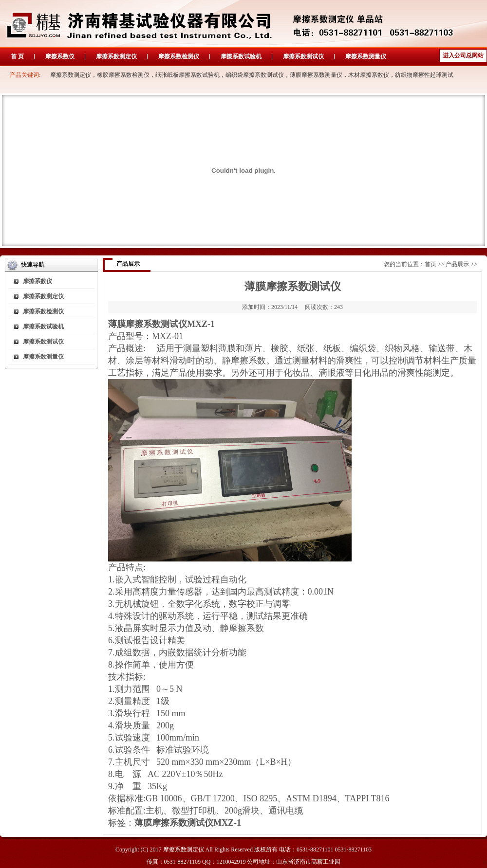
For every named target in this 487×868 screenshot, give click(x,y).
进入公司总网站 (463, 55)
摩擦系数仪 (60, 56)
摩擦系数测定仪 (116, 56)
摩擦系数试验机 (241, 56)
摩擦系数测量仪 (366, 56)
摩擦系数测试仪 (303, 56)
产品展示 (457, 264)
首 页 (17, 56)
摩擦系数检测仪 (179, 56)
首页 (431, 264)
